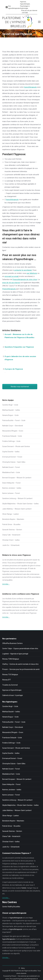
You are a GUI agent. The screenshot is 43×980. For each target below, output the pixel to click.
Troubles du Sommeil (10, 685)
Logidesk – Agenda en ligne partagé (15, 654)
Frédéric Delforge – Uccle (11, 441)
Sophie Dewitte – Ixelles (11, 452)
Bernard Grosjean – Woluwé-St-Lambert (17, 478)
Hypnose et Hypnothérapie (12, 690)
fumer (24, 888)
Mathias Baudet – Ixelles (11, 410)
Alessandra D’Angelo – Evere (13, 431)
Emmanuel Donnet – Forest (12, 457)
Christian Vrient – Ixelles (11, 540)
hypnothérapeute (30, 87)
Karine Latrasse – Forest (11, 493)
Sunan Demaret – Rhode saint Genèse (16, 446)
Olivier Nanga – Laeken (11, 514)
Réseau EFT (7, 680)
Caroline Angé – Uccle (10, 405)
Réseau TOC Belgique (10, 675)
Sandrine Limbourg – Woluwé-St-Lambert (17, 498)
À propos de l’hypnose (14, 369)
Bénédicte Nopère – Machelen (13, 519)
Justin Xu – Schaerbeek (11, 545)
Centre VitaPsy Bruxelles (11, 907)
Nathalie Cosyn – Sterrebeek (13, 426)
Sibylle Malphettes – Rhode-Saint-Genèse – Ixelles (20, 504)
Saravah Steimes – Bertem (12, 530)
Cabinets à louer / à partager (13, 695)
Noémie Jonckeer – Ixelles (12, 488)
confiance (20, 599)
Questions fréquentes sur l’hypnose (19, 347)
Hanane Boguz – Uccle (10, 415)
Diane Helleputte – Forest (11, 483)
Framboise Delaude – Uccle (12, 436)
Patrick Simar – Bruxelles (11, 524)
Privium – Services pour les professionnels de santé (21, 669)
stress (5, 563)
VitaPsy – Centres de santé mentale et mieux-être (20, 664)
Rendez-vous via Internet (20, 387)
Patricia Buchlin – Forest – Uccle (14, 420)
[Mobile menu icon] (39, 22)
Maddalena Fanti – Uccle (11, 472)
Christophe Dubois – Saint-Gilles (14, 462)
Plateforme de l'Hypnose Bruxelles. (26, 971)
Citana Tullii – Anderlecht (11, 535)
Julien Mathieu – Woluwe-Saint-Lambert (17, 509)
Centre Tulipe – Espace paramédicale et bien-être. (20, 649)
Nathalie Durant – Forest (11, 467)
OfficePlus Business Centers (12, 643)
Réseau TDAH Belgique (11, 659)
